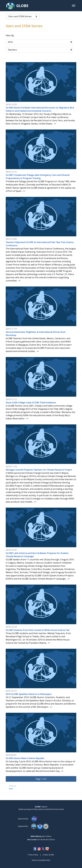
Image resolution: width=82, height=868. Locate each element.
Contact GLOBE (48, 855)
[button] (74, 6)
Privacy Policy (33, 855)
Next (11, 789)
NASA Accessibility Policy (41, 860)
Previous (13, 786)
